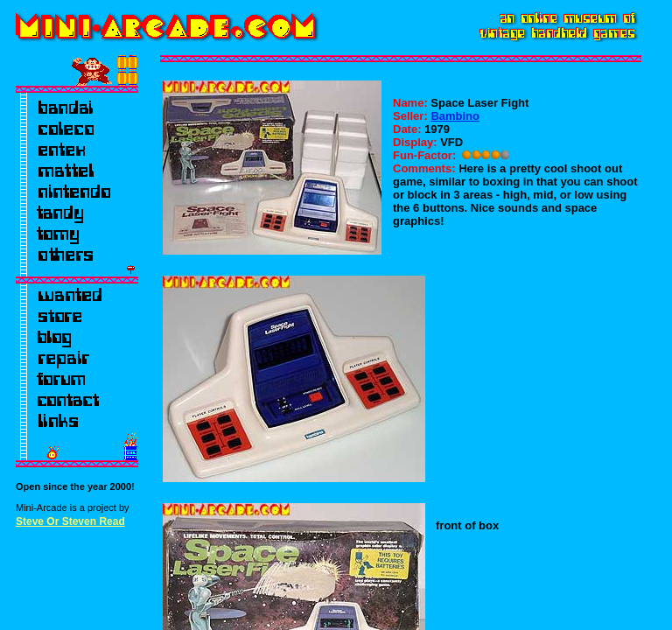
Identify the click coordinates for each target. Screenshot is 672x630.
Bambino (455, 116)
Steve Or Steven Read (70, 521)
